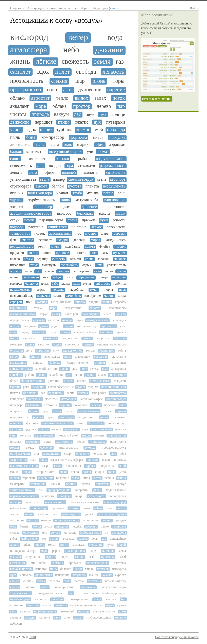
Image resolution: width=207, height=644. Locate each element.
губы (13, 539)
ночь (99, 265)
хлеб (123, 557)
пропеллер (43, 207)
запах (100, 98)
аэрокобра (119, 532)
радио (105, 526)
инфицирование (45, 611)
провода (84, 611)
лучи (104, 220)
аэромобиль (69, 265)
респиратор (106, 350)
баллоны (32, 284)
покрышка (17, 411)
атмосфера (29, 50)
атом (87, 508)
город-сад (101, 356)
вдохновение (115, 200)
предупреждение (59, 490)
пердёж (77, 526)
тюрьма (93, 387)
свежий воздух (81, 179)
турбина (64, 130)
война (122, 350)
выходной (39, 387)
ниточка (16, 441)
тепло (62, 98)
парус (44, 314)
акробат (121, 575)
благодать (85, 213)
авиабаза (16, 375)
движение (20, 122)
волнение (63, 478)
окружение (31, 532)
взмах (30, 448)
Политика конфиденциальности (177, 637)
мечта (107, 314)
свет (40, 166)
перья (110, 605)
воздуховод (52, 356)
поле (84, 369)
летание (44, 617)
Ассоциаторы (68, 8)
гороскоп (29, 478)
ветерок (17, 193)
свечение (46, 448)
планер (59, 179)
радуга (56, 326)
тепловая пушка (97, 563)
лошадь (16, 271)
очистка (121, 429)
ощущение (33, 557)
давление (89, 207)
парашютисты (20, 290)
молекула (79, 545)
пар (121, 106)
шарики (84, 144)
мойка (14, 472)
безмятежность (115, 581)
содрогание (70, 338)
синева (15, 532)
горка (112, 472)
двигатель (103, 484)
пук (46, 277)
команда (41, 302)
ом (41, 490)
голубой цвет (117, 423)
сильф (56, 314)
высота (42, 186)
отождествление (97, 320)
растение (54, 381)
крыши (42, 375)
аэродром (62, 526)
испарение (62, 575)
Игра (84, 8)
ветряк (82, 381)
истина (109, 478)
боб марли (30, 393)
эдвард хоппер (73, 350)
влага (54, 144)
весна (45, 179)
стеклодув (86, 166)
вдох (43, 72)
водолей (69, 172)
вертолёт (45, 240)
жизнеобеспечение (61, 387)
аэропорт (118, 179)
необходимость (22, 246)
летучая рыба (87, 200)
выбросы (106, 332)
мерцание (96, 545)
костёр (97, 478)
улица (16, 130)
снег (94, 253)
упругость (43, 350)
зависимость (117, 308)
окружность (64, 441)
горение (120, 617)
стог (37, 454)
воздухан (120, 381)
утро (123, 472)
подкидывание (116, 490)
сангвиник (38, 484)
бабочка (55, 363)
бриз (31, 137)
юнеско (80, 302)
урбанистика (43, 575)
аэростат (40, 98)
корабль (120, 302)
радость (95, 308)
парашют (43, 122)
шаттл (66, 284)
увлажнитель (116, 265)
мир (38, 271)
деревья (120, 234)
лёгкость (113, 72)
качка (122, 551)
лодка (57, 344)
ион (29, 302)
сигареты (59, 259)
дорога (15, 545)
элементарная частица (57, 423)
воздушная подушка (112, 514)
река (26, 387)
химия (56, 246)
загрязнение (18, 460)
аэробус (121, 484)
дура (13, 575)
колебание (73, 246)
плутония (50, 405)
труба (77, 193)
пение (108, 193)
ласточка (120, 563)
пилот (30, 587)
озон (52, 90)
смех (67, 617)
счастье (27, 240)
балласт (66, 569)
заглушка (29, 326)
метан (52, 545)
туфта (86, 484)
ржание (90, 375)
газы (105, 253)
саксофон (72, 314)
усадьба (15, 557)
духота (90, 246)
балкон (16, 151)
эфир (100, 144)
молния (15, 387)
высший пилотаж (114, 460)
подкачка (44, 296)
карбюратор (31, 338)
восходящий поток (23, 314)
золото (55, 532)
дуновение (90, 90)
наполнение (91, 520)
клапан (62, 193)
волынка (26, 435)
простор (82, 106)
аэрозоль (104, 259)
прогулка (117, 137)
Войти (194, 8)
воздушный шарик (65, 151)
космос (83, 130)
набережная (18, 508)
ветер (78, 37)
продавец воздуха (114, 448)
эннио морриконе (22, 490)
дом (75, 369)
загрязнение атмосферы (67, 460)
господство (71, 429)
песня (14, 338)
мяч (45, 532)
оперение (83, 454)
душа (48, 526)
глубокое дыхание (99, 617)
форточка (79, 137)
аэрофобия (99, 393)
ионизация (67, 417)
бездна (34, 411)
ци (106, 532)
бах (123, 599)
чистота (18, 114)
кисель (39, 545)
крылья (63, 159)
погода (65, 332)
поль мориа (118, 441)
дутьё (89, 514)
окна (13, 526)
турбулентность (42, 200)
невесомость (21, 165)
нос (78, 233)
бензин (25, 526)
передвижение (20, 320)
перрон (69, 326)
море (41, 106)
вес (114, 454)
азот (68, 90)
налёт (45, 587)
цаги (51, 417)
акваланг (20, 106)
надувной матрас (91, 399)
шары (105, 234)
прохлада (116, 130)
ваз (43, 393)
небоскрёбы (118, 496)
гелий (42, 246)
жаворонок (83, 356)
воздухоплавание (111, 159)
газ (120, 62)
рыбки (29, 375)
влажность (38, 159)
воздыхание (87, 417)
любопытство (47, 514)
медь (44, 551)
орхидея (120, 520)
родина (38, 417)
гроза (68, 356)
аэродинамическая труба (31, 213)
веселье (96, 405)
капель (83, 539)
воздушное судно (114, 587)
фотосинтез (96, 423)
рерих (56, 551)
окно (68, 144)
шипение (79, 227)
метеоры (16, 344)
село (13, 611)
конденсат (17, 399)
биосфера (64, 496)
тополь (91, 350)
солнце (118, 114)
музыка (93, 193)
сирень (65, 557)
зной (123, 466)
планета (92, 186)
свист (47, 253)
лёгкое (97, 227)
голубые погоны (21, 569)
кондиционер (116, 240)
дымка (43, 326)
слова (15, 159)
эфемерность (96, 496)
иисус (27, 472)
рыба (82, 159)
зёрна (71, 393)
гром (123, 611)
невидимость (19, 417)
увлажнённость (21, 593)
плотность (117, 207)
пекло (75, 472)
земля (102, 61)
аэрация (16, 617)
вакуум (61, 114)
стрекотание (73, 308)
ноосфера (17, 405)
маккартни (17, 484)
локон (47, 605)
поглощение (91, 314)
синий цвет (57, 227)
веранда (43, 259)
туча (67, 581)
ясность (119, 220)
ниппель (80, 253)
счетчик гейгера (85, 332)
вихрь (79, 496)
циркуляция (86, 277)
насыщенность (55, 502)
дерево (104, 106)
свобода (86, 72)
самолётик (73, 296)
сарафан (16, 302)
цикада (67, 320)
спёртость (103, 284)
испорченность (45, 472)
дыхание (109, 50)
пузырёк (119, 253)
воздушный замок (50, 593)
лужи (110, 545)
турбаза (90, 466)
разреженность (113, 166)
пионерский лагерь (23, 551)
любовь (119, 151)
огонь (99, 81)
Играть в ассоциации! (157, 99)
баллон (58, 186)
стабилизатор (117, 435)
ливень (15, 478)
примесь (103, 569)
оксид (37, 526)
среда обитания (89, 411)
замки (58, 466)
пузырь (91, 234)
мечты (88, 284)
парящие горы (51, 220)
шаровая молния (104, 611)
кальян (15, 587)
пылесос (64, 213)
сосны (58, 296)
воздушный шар (22, 296)
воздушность (114, 186)
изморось (51, 338)
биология (16, 350)
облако (17, 98)
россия (65, 369)
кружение (17, 605)
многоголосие (69, 448)
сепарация (119, 320)
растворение (81, 271)
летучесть (79, 575)
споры (99, 472)
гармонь (57, 563)
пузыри (120, 246)
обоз (123, 454)
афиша (121, 478)
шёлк (27, 545)
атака (75, 478)
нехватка (58, 290)
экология (91, 172)
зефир (41, 290)
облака (60, 106)
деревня (79, 240)
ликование (17, 520)
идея (122, 290)
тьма (80, 423)
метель (15, 448)
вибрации (82, 490)
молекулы (49, 265)
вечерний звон (61, 302)
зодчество (32, 441)
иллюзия (93, 460)
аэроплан (117, 144)
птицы (103, 277)
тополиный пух (87, 326)
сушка (122, 605)
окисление (119, 356)
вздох (31, 130)
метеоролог (69, 399)
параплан (119, 277)
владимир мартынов (24, 466)
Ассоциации (36, 8)
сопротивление (77, 363)
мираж (90, 569)
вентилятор (36, 151)
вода (115, 37)
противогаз (109, 326)
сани (13, 435)
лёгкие (46, 61)
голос (14, 356)
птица (64, 122)
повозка (63, 271)
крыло (49, 271)
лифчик (83, 393)
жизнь (20, 61)
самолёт (20, 72)
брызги (44, 429)
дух (97, 122)
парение (116, 90)
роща (47, 441)
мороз (96, 240)
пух (103, 114)
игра (53, 308)
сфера (50, 172)
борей (122, 545)
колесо (15, 259)
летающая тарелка (67, 520)
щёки (63, 472)
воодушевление (102, 429)
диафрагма (119, 369)
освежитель (116, 227)
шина (122, 296)
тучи (89, 151)
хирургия (95, 581)
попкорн (16, 502)
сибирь (28, 581)
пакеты (15, 393)
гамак (41, 581)
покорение (81, 405)
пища (65, 200)
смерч (68, 454)
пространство (26, 90)
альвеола (69, 539)
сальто (15, 581)
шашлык (16, 423)
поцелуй (57, 599)
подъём (107, 520)
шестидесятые (100, 381)
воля (13, 332)
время (57, 411)
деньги (16, 172)
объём (28, 259)
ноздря (62, 240)
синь (97, 271)
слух (56, 350)
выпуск (111, 599)
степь (102, 179)
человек (120, 259)
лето (33, 172)
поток (119, 98)
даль (57, 617)
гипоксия (33, 605)
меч (69, 375)
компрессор (53, 137)
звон (109, 508)
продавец (17, 253)
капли (120, 213)
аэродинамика (60, 233)
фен (13, 240)
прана (72, 220)
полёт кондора (40, 193)
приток (15, 326)
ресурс (121, 508)
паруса (79, 581)
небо (71, 50)
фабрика (32, 423)
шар (80, 81)
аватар (33, 253)
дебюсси (16, 623)
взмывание (33, 405)
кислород (29, 37)
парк (77, 284)
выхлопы (39, 332)
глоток (40, 233)
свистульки (35, 399)
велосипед (33, 502)
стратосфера (21, 186)
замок (87, 472)
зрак (33, 460)
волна (109, 271)
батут (14, 381)
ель (71, 593)
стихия (59, 81)
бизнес (69, 381)
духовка (90, 448)
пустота (74, 186)
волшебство (118, 393)
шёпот (78, 569)
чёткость (48, 496)
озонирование (65, 587)
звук (90, 114)
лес (77, 114)
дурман (121, 411)
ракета (104, 213)
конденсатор (52, 454)
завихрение (93, 296)
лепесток (41, 569)
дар (46, 411)
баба (55, 284)
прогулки (75, 563)
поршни (65, 405)
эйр (24, 356)
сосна (89, 259)
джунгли (39, 320)
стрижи (100, 363)
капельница (45, 478)
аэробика (77, 290)
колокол (74, 508)
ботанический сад (114, 387)
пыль (15, 137)
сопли (78, 617)
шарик (46, 130)
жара (28, 271)
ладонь (94, 302)
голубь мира (39, 508)
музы (53, 332)
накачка (107, 575)
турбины (119, 284)
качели (87, 338)
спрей (93, 551)
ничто (64, 545)
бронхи (71, 484)
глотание (16, 429)
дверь (97, 490)
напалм (46, 520)
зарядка (25, 611)
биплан (35, 356)
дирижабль (20, 144)
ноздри (55, 166)
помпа (29, 220)
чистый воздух (116, 399)
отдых (87, 265)
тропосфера (97, 441)
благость (120, 338)
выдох (81, 98)
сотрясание (18, 563)
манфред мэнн (20, 454)
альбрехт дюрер (115, 502)
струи (15, 220)
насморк (108, 551)
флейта (105, 246)
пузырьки (116, 122)
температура (20, 233)
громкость (72, 344)
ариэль (121, 332)
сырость (41, 599)
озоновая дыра (20, 599)
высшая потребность (111, 344)
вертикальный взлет (24, 496)
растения (36, 227)
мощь (97, 599)
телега (94, 369)
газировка (119, 526)
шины (86, 478)
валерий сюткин (46, 369)
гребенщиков (71, 514)
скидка (38, 363)
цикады (30, 617)
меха (70, 277)
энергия (17, 207)
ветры (79, 320)
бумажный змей (68, 435)
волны (107, 302)
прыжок (88, 220)
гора (69, 166)
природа (40, 114)
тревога (54, 581)
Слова (51, 8)
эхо (44, 539)
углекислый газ (23, 179)
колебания (56, 375)
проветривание (78, 599)
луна (108, 411)
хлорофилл (73, 466)
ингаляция (18, 265)
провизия (58, 508)
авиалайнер (118, 539)
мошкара (25, 575)
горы (119, 81)
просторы (108, 557)
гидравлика (107, 466)
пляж (45, 284)
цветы (104, 417)
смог (123, 405)
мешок (80, 557)
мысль (121, 271)
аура (85, 429)
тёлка (38, 308)
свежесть (75, 61)
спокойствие (117, 375)
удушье (16, 200)
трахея (86, 435)
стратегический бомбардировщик (103, 593)
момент (99, 435)
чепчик (109, 296)
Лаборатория (104, 8)
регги (78, 375)
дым (67, 207)
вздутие (43, 344)
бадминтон (56, 393)
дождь (54, 539)
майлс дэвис (29, 539)
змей (99, 130)
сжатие (82, 122)
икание (94, 575)
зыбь (93, 557)
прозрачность (27, 81)
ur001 (32, 637)
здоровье (62, 253)
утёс (123, 326)
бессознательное (33, 381)
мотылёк (70, 532)
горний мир (18, 308)
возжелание (18, 363)
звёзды (57, 277)
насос (40, 144)
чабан (98, 508)
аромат (103, 151)
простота (110, 405)
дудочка (31, 429)
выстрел (16, 284)
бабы (43, 460)
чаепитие (52, 399)
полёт (62, 72)
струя (34, 265)
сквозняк (120, 417)
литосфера (119, 569)
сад (104, 539)
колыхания (100, 454)
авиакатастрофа (21, 369)
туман (94, 290)
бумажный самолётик (85, 502)
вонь (121, 193)
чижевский (67, 611)
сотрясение (116, 172)
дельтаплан (31, 277)
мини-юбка (39, 563)
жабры (15, 514)
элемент (75, 259)
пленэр (88, 344)
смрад (24, 332)
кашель (121, 314)
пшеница (61, 605)
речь (95, 539)
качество (91, 526)
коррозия (103, 338)
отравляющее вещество (86, 605)
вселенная (119, 363)
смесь (98, 137)
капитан (53, 320)
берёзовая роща (90, 532)
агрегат (51, 557)
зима (105, 369)
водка (30, 344)
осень (14, 277)
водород (17, 227)
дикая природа (75, 551)
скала (70, 411)
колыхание (88, 587)
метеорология (44, 435)
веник (29, 514)
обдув (81, 441)
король (56, 429)
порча (109, 290)
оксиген (33, 520)
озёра (46, 466)
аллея (102, 375)
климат (55, 484)
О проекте (17, 8)
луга (29, 350)
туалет (81, 387)
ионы (54, 569)
